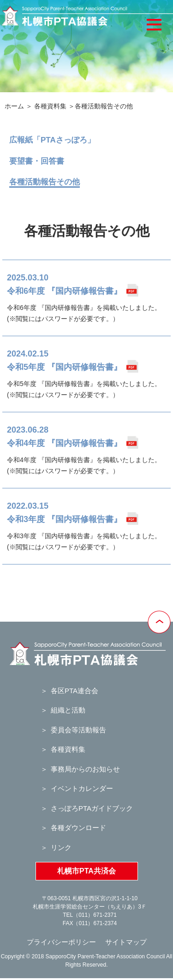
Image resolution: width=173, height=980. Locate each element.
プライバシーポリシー (61, 942)
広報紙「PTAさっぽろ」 (52, 140)
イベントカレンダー (82, 788)
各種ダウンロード (78, 828)
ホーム (14, 106)
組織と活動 (68, 710)
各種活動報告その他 (45, 182)
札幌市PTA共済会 (86, 871)
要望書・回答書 (37, 161)
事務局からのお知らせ (85, 769)
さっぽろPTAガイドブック (92, 808)
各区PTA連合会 (75, 691)
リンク (61, 847)
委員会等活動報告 (78, 730)
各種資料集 (50, 106)
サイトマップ (126, 942)
